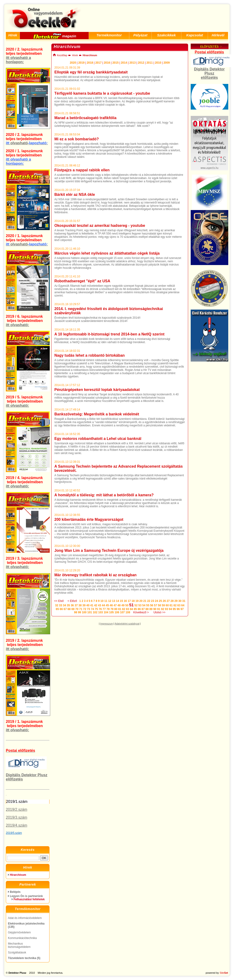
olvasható (27, 143)
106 (117, 612)
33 (61, 605)
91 (159, 609)
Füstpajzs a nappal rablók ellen (82, 170)
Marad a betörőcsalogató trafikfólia (85, 118)
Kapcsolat (195, 35)
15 (121, 601)
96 (178, 609)
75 (96, 609)
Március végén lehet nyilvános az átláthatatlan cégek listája (107, 253)
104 (106, 612)
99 (79, 612)
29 (176, 601)
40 (88, 605)
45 (107, 605)
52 (136, 605)
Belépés (15, 892)
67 (65, 609)
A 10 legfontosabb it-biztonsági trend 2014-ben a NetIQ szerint (109, 334)
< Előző (72, 601)
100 (84, 612)
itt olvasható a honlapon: (18, 60)
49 (123, 605)
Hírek (13, 35)
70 (77, 609)
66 (61, 609)
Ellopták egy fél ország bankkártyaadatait (91, 72)
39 (84, 605)
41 (92, 605)
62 (175, 605)
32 (57, 605)
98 (76, 612)
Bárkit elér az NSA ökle (75, 195)
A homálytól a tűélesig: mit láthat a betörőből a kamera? (104, 495)
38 (80, 605)
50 (127, 605)
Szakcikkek (166, 35)
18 (133, 601)
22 (149, 601)
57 (156, 605)
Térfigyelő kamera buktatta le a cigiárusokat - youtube (102, 93)
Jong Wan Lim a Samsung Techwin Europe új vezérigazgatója (109, 550)
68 (69, 609)
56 (152, 605)
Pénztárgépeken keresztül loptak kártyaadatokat (97, 390)
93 (167, 609)
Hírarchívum (18, 875)
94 (170, 609)
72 (85, 609)
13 (114, 601)
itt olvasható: (18, 325)
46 (111, 605)
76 (100, 609)
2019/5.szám (14, 833)
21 (145, 601)
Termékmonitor (109, 35)
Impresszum (106, 624)
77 (104, 609)
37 (76, 605)
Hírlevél (218, 35)
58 (159, 605)
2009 (167, 63)
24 (156, 601)
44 (104, 605)
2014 (124, 63)
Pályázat (140, 35)
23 (153, 601)
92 (163, 609)
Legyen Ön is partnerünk (26, 896)
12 (110, 601)
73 (89, 609)
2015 (115, 63)
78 (108, 609)
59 (163, 605)
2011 (149, 63)
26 (164, 601)
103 (101, 612)
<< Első (59, 601)
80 (116, 609)
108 (128, 612)
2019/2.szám (17, 809)
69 (73, 609)
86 (139, 609)
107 (122, 612)
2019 (81, 63)
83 (128, 609)
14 (118, 601)
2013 (132, 63)
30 (180, 601)
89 (151, 609)
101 (90, 612)
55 (148, 605)
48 (119, 605)
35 (68, 605)
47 (115, 605)
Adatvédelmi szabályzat (127, 624)
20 (141, 601)
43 (100, 605)
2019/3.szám (17, 817)
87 (143, 609)
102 (95, 612)
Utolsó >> (159, 612)
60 (167, 605)
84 (131, 609)
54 (144, 605)
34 (65, 605)
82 (124, 609)
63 (179, 605)
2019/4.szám (17, 825)
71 (81, 609)
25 (160, 601)
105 (112, 612)
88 (147, 609)
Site (224, 973)
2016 (107, 63)
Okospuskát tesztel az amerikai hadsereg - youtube (100, 226)
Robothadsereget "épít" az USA (82, 281)
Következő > (141, 612)
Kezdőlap (60, 55)
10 (102, 601)
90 (155, 609)
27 (168, 601)
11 (106, 601)
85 (135, 609)
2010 (158, 63)
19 (137, 601)
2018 (90, 63)
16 (125, 601)
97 (182, 609)
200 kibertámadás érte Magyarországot (89, 519)
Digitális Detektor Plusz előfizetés (209, 73)
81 (120, 609)
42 (96, 605)
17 (129, 601)
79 (112, 609)
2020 (73, 63)
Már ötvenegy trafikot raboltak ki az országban (95, 575)
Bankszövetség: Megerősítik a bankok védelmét (97, 414)
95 (174, 609)
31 (184, 601)
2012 (141, 63)
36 (72, 605)
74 (92, 609)
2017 (98, 63)
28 (172, 601)
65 (57, 609)
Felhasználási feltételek (29, 899)
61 (171, 605)
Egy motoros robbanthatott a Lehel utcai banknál (98, 439)
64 (183, 605)
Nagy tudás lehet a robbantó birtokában (90, 355)
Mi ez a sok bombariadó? (77, 139)
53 (140, 605)
